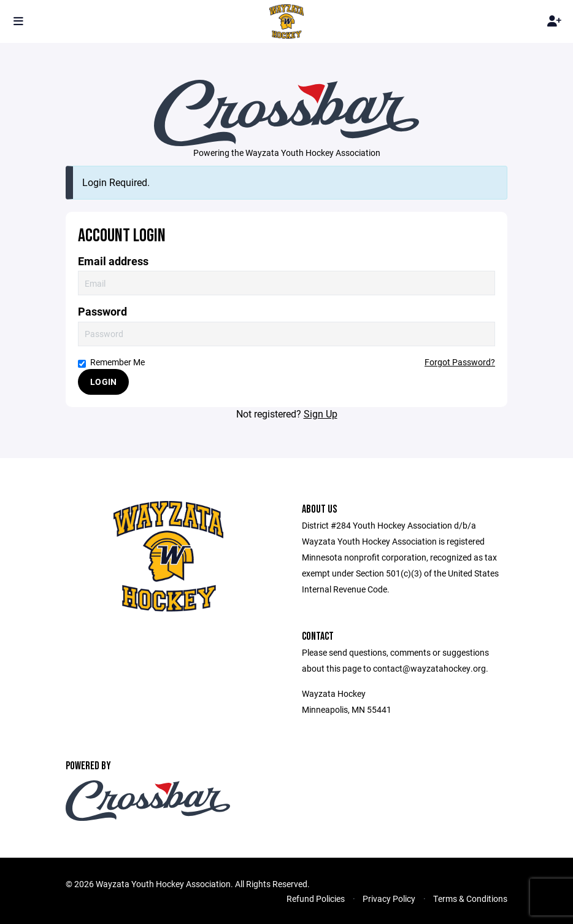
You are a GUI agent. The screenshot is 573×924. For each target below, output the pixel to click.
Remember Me (111, 362)
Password (102, 312)
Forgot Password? (460, 362)
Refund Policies (316, 899)
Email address (113, 261)
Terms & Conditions (470, 899)
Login (103, 382)
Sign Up (321, 413)
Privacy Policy (389, 899)
